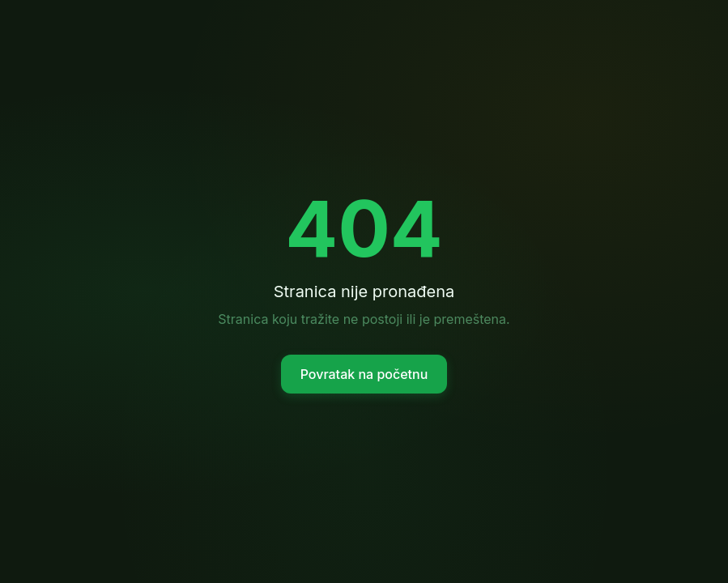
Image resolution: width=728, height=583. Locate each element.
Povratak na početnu (364, 374)
